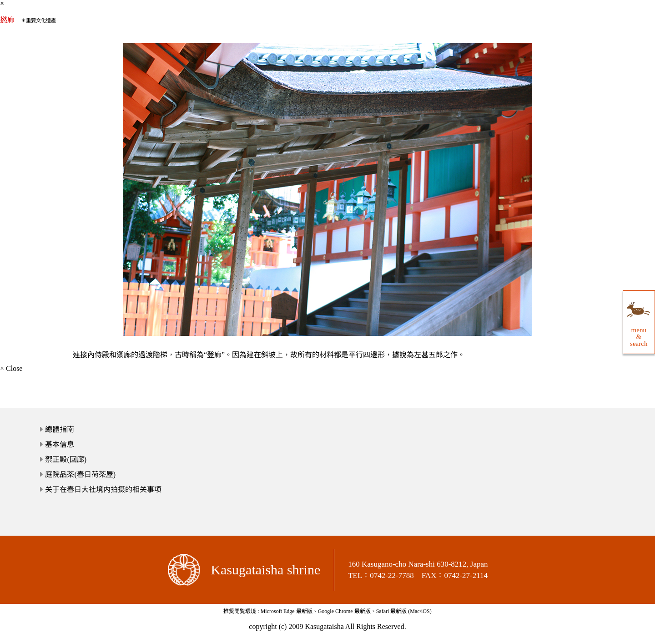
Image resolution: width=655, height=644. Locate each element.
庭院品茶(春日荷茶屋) (80, 474)
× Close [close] (11, 368)
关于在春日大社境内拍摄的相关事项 (103, 489)
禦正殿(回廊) (66, 459)
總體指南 (60, 429)
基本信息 (60, 444)
